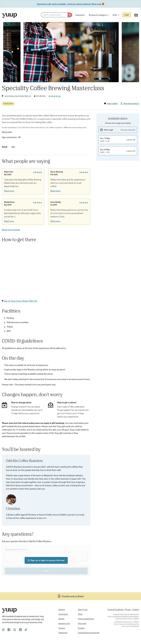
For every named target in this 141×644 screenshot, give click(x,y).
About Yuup (83, 609)
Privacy (128, 609)
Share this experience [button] (130, 103)
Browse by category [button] (98, 15)
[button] (57, 15)
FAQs (80, 614)
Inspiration (80, 15)
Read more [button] (7, 132)
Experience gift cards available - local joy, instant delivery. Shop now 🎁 (71, 4)
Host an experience (86, 619)
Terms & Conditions (116, 609)
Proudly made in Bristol (73, 596)
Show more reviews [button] (11, 230)
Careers (62, 628)
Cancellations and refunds (89, 633)
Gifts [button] (115, 15)
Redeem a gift (64, 623)
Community (63, 614)
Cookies (136, 609)
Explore (62, 609)
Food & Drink (8, 103)
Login (127, 15)
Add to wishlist (111, 103)
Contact (81, 628)
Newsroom (63, 633)
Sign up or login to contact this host (46, 560)
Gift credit (82, 623)
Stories (61, 619)
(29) (59, 96)
